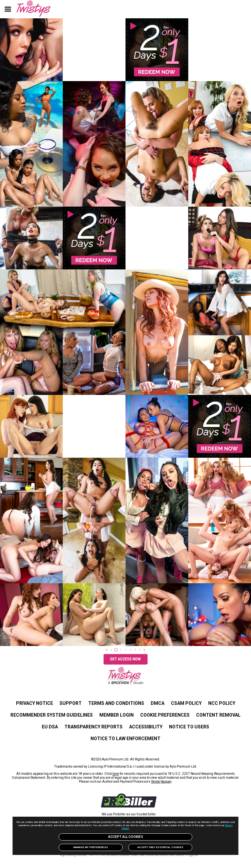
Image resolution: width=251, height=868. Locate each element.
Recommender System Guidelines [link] (52, 715)
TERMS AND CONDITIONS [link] (116, 703)
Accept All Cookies (126, 837)
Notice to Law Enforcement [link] (125, 739)
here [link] (116, 774)
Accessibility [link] (146, 727)
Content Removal (218, 715)
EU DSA (50, 727)
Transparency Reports (93, 727)
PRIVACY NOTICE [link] (34, 703)
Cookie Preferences (165, 715)
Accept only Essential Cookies (160, 847)
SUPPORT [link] (71, 703)
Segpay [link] (166, 782)
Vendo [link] (156, 782)
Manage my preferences (91, 847)
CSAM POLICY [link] (186, 703)
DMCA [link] (158, 703)
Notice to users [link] (189, 727)
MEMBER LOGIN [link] (117, 715)
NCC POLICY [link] (222, 703)
